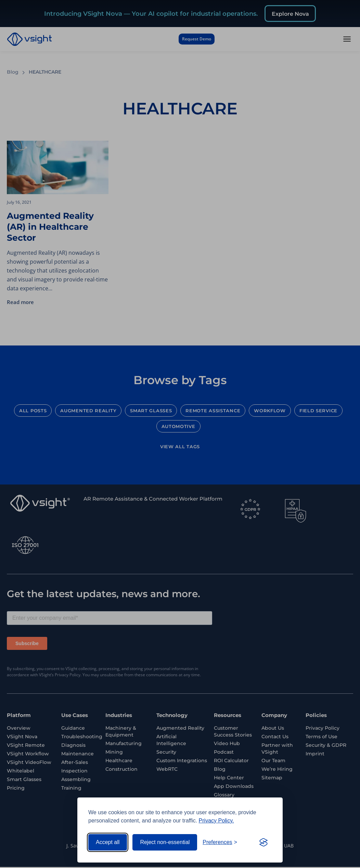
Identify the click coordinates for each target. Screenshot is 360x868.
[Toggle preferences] (220, 842)
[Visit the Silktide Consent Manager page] (263, 842)
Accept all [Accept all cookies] (108, 842)
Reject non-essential (165, 842)
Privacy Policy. (216, 821)
